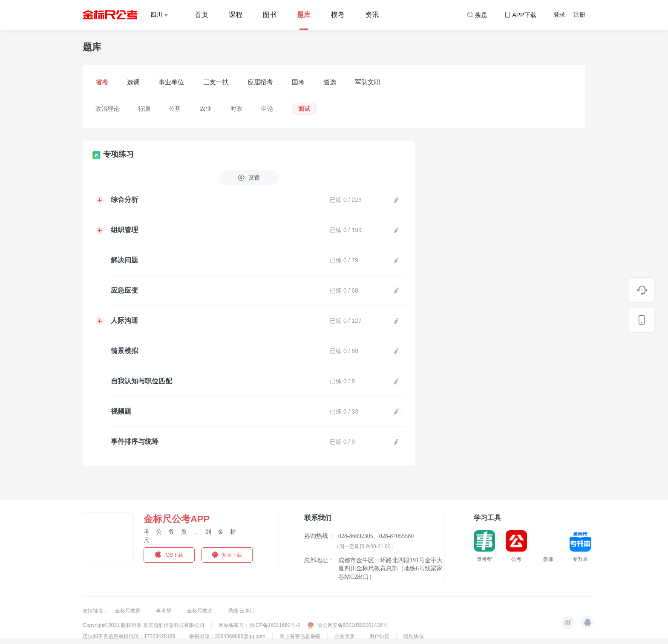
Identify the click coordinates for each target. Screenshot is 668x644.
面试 (304, 109)
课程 (236, 15)
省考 (102, 82)
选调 (133, 82)
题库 (304, 15)
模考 (338, 15)
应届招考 (260, 82)
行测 (144, 109)
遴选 (330, 82)
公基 (175, 109)
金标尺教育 (128, 611)
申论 (267, 109)
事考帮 (164, 611)
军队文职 (368, 82)
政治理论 (107, 109)
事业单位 (171, 82)
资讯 (372, 15)
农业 (206, 109)
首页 (202, 15)
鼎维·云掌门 (241, 611)
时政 (236, 109)
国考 (298, 82)
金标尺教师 (200, 611)
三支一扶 (216, 82)
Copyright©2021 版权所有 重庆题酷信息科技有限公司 (144, 625)
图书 (270, 15)
